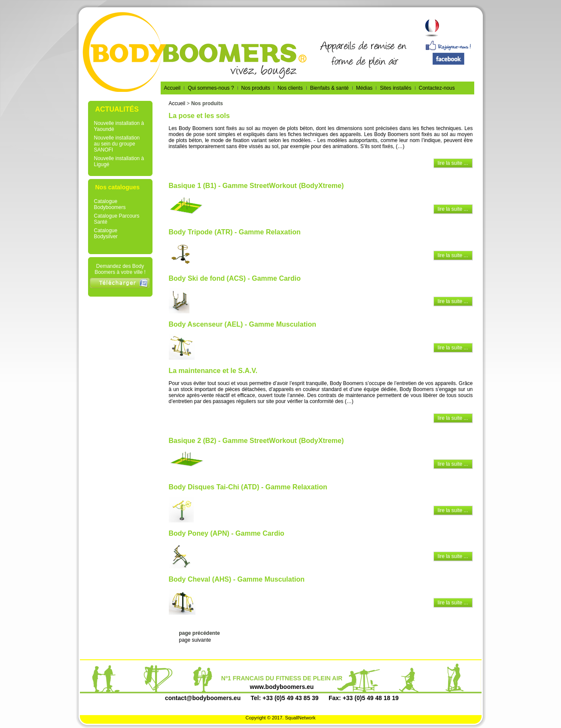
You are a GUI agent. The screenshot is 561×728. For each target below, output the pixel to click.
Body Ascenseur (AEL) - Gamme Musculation (242, 324)
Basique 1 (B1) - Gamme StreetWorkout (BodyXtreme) (256, 186)
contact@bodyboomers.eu (203, 698)
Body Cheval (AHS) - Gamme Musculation (237, 579)
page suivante (195, 640)
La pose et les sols (199, 116)
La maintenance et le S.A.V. (213, 371)
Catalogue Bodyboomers (110, 204)
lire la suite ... (453, 163)
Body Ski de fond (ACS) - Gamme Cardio (235, 278)
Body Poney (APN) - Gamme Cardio (227, 533)
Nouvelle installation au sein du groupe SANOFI (117, 144)
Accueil (177, 103)
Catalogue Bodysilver (106, 234)
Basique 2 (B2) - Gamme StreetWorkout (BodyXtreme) (256, 441)
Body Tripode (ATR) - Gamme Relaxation (235, 232)
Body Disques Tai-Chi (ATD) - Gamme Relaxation (248, 487)
